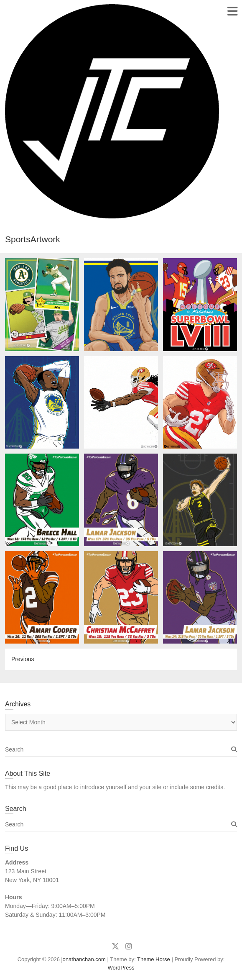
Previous (23, 659)
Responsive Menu (232, 11)
